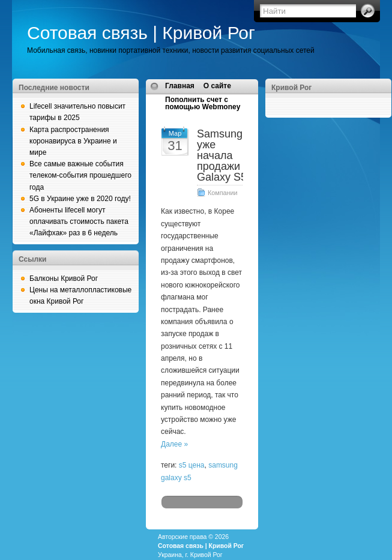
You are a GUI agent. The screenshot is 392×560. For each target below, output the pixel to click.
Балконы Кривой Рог (64, 278)
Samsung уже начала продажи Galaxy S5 (222, 155)
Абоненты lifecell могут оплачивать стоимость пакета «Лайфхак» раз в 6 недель (79, 221)
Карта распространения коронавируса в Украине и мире (73, 141)
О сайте (217, 86)
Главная (180, 86)
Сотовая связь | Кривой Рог (141, 33)
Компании (223, 193)
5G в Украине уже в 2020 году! (80, 199)
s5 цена (192, 465)
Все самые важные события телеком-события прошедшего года (80, 175)
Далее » (174, 444)
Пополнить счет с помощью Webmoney (203, 103)
